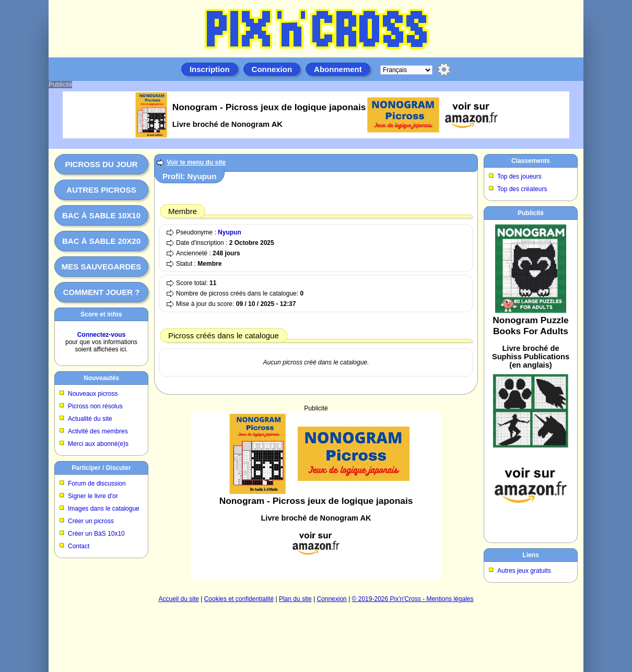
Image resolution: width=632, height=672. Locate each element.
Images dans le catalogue (104, 509)
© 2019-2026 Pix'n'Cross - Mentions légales (413, 599)
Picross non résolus (95, 406)
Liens (530, 555)
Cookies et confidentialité (239, 599)
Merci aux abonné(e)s (98, 444)
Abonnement (338, 69)
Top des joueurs (519, 176)
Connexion (272, 69)
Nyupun (230, 232)
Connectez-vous (102, 335)
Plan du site (295, 599)
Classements (531, 161)
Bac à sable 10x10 (101, 215)
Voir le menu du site (196, 162)
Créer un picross (91, 521)
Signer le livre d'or (93, 496)
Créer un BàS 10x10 (96, 534)
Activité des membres (98, 431)
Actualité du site (90, 419)
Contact (79, 546)
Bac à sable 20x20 (101, 241)
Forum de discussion (97, 484)
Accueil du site (179, 599)
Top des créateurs (522, 189)
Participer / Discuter (101, 468)
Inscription (210, 69)
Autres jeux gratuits (524, 571)
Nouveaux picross (93, 394)
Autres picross (101, 190)
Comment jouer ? (102, 292)
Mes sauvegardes (102, 267)
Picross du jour (101, 164)
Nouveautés (101, 378)
